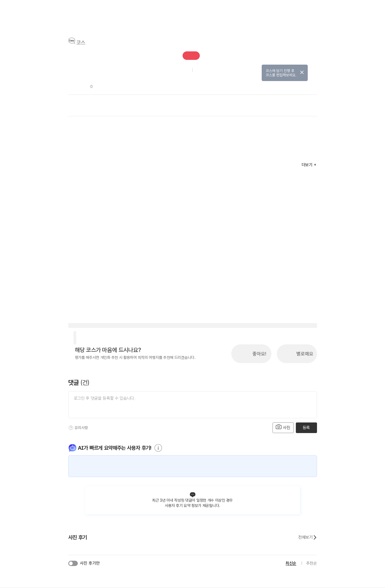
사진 (283, 427)
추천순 (312, 563)
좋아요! (259, 354)
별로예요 (305, 354)
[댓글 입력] (193, 405)
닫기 (302, 72)
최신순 (291, 563)
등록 (306, 428)
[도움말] (71, 428)
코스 (81, 43)
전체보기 (307, 537)
